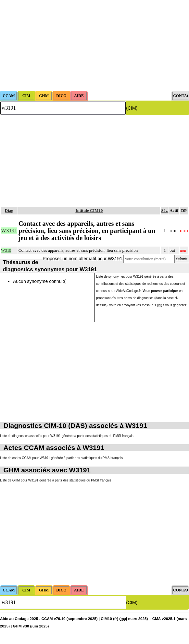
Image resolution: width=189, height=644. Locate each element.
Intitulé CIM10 (89, 210)
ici (160, 305)
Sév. (165, 210)
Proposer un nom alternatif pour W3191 (82, 259)
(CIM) (132, 108)
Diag (9, 210)
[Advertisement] (94, 45)
